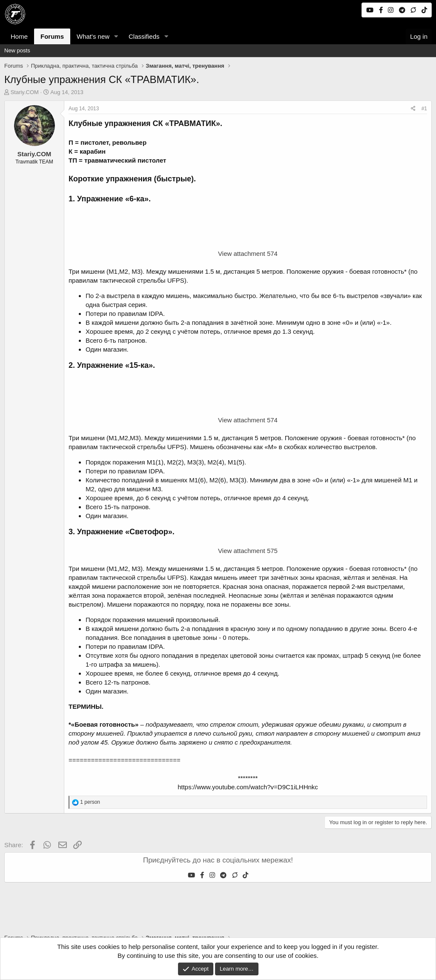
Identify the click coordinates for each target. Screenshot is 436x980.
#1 (424, 109)
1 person (90, 802)
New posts (17, 50)
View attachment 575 (248, 551)
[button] (116, 36)
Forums (52, 36)
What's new (93, 36)
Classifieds (144, 36)
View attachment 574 (248, 254)
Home (19, 36)
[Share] (413, 109)
